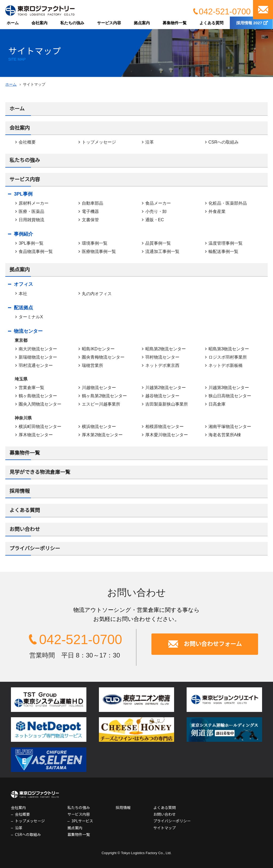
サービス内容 (109, 23)
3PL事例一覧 (31, 243)
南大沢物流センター (38, 349)
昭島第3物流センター (229, 349)
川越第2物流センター (166, 388)
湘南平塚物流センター (230, 427)
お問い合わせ (263, 10)
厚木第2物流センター (102, 435)
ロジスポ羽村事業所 (228, 357)
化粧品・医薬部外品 (228, 203)
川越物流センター (99, 388)
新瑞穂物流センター (38, 357)
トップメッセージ (99, 142)
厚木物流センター (36, 435)
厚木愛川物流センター (167, 435)
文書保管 (90, 220)
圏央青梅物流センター (103, 357)
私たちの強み (72, 23)
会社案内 (39, 23)
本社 (23, 294)
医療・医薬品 (31, 211)
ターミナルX (31, 317)
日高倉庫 (217, 404)
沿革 (150, 142)
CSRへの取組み (224, 142)
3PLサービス (82, 821)
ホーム (13, 23)
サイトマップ (164, 828)
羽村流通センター (36, 365)
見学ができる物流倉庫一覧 (40, 472)
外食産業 (217, 211)
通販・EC (155, 220)
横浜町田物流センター (40, 427)
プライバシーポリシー (35, 548)
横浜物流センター (99, 427)
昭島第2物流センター (166, 349)
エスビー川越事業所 (101, 404)
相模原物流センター (164, 427)
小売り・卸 (156, 211)
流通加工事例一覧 (162, 251)
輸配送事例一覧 (223, 251)
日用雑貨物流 (31, 220)
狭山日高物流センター (230, 396)
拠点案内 (142, 23)
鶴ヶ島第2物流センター (104, 396)
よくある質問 (211, 23)
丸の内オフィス (97, 294)
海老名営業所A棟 (225, 435)
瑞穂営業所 (93, 365)
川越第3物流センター (229, 388)
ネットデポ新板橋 (226, 365)
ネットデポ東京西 (162, 365)
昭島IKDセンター (98, 349)
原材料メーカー (34, 203)
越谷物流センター (162, 396)
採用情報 (19, 491)
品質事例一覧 (158, 243)
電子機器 (90, 211)
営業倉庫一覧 (31, 388)
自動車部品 (93, 203)
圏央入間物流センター (40, 404)
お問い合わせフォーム (213, 644)
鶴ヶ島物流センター (38, 396)
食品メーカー (158, 203)
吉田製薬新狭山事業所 (167, 404)
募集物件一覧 (175, 23)
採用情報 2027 (249, 23)
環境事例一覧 (95, 243)
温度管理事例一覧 (226, 243)
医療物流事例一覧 (99, 251)
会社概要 (27, 142)
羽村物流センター (162, 357)
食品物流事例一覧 (36, 251)
